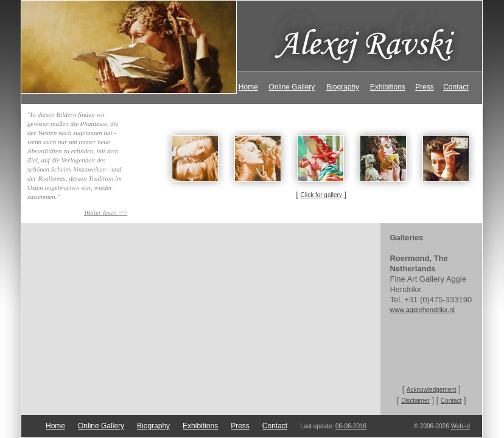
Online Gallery (292, 87)
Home (248, 87)
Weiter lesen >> (106, 212)
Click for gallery (321, 195)
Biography (343, 87)
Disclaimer (415, 401)
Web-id (461, 426)
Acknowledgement (432, 390)
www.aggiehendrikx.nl (422, 310)
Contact (456, 87)
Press (425, 87)
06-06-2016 (351, 426)
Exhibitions (388, 87)
